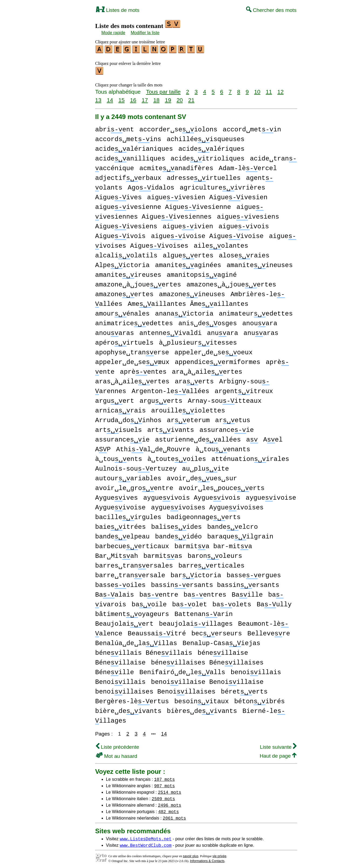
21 (191, 98)
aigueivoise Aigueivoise (207, 235)
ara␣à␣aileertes (207, 370)
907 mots (165, 784)
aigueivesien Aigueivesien (207, 196)
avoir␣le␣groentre (134, 487)
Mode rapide (113, 33)
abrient (115, 128)
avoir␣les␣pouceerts (222, 487)
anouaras (115, 332)
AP (103, 448)
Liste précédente (118, 745)
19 (168, 98)
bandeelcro (233, 525)
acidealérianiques (134, 147)
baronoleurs (215, 554)
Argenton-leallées (170, 390)
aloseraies (244, 254)
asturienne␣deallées (198, 438)
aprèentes (143, 370)
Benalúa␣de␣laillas (136, 642)
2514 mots (170, 790)
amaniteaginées (188, 264)
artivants (170, 428)
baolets (232, 603)
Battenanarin (203, 613)
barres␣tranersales (134, 564)
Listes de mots (118, 10)
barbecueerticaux (132, 545)
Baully (274, 603)
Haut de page (278, 754)
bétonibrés (260, 700)
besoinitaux (202, 700)
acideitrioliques (208, 157)
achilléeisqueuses (206, 138)
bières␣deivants (202, 710)
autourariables (128, 477)
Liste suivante (278, 745)
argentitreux (244, 390)
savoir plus (191, 855)
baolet (189, 603)
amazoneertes (124, 293)
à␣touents (119, 458)
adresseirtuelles (203, 176)
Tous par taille (163, 90)
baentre (159, 593)
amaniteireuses (128, 273)
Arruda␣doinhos (128, 419)
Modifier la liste (145, 33)
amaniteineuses (260, 264)
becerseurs (217, 632)
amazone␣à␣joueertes (138, 283)
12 (280, 90)
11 (269, 90)
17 (145, 98)
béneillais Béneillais (144, 651)
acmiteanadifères (176, 167)
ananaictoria (184, 312)
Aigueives (118, 196)
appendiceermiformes (217, 361)
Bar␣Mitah (117, 554)
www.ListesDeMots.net (146, 837)
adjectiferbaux (128, 176)
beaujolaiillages (196, 622)
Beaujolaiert (124, 622)
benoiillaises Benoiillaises (155, 690)
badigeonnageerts (203, 516)
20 (180, 98)
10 (257, 90)
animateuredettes (256, 312)
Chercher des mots (271, 10)
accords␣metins (128, 138)
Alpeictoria (122, 264)
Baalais (115, 593)
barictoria (196, 574)
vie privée (219, 855)
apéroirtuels (124, 341)
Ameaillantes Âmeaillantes (188, 302)
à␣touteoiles (177, 458)
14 (110, 98)
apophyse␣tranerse (132, 351)
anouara (260, 322)
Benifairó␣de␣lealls (182, 671)
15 (121, 98)
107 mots (165, 778)
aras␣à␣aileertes (132, 380)
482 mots (169, 810)
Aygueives (116, 496)
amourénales (122, 312)
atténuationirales (250, 458)
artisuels (118, 428)
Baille (247, 593)
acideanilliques (130, 157)
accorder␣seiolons (178, 128)
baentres (205, 593)
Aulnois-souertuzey (136, 467)
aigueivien (188, 225)
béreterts (244, 690)
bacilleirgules (128, 516)
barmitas (163, 554)
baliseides (177, 525)
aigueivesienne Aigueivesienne (163, 206)
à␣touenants (223, 448)
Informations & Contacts (207, 859)
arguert (115, 399)
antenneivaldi (170, 332)
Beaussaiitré (157, 632)
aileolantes (221, 244)
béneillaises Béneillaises (207, 661)
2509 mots (163, 797)
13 (98, 98)
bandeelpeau (122, 535)
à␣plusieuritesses (198, 341)
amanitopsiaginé (202, 273)
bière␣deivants (128, 710)
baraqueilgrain (240, 535)
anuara (222, 332)
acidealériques (211, 147)
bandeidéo (178, 535)
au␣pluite (205, 467)
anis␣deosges (208, 322)
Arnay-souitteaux (225, 399)
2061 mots (174, 816)
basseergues (254, 574)
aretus (233, 419)
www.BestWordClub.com (146, 843)
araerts (194, 380)
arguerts (161, 399)
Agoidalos (151, 186)
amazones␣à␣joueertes (231, 283)
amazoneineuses (192, 293)
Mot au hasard (117, 755)
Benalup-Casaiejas (221, 642)
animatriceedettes (134, 322)
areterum (188, 419)
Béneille (115, 671)
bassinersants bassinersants (215, 584)
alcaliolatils (126, 254)
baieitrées (120, 525)
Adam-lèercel (248, 167)
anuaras (261, 332)
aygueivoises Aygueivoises (207, 506)
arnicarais (120, 409)
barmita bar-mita (213, 545)
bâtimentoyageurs (132, 613)
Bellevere (269, 632)
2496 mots (170, 803)
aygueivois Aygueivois (192, 496)
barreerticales (211, 564)
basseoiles (120, 584)
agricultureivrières (222, 186)
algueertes (188, 254)
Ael (273, 438)
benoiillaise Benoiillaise (207, 680)
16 (133, 98)
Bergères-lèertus (132, 700)
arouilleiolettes (188, 409)
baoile (149, 603)
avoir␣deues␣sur (202, 477)
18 (156, 98)
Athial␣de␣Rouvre (153, 448)
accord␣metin (252, 128)
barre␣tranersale (130, 574)
